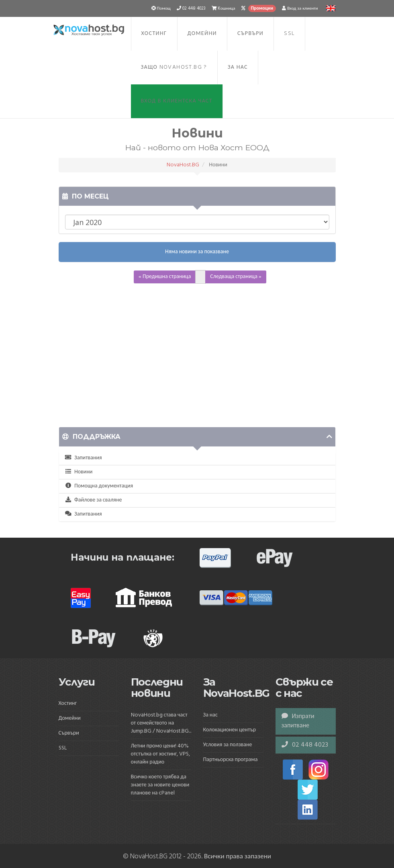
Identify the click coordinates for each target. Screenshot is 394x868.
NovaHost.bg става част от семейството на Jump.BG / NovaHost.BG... (161, 723)
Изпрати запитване (298, 721)
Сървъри (250, 34)
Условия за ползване (228, 745)
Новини (79, 472)
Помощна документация (99, 486)
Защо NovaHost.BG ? (174, 67)
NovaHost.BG (183, 165)
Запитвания (84, 458)
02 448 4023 (305, 745)
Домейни (202, 34)
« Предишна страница (165, 277)
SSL (289, 34)
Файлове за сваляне (94, 500)
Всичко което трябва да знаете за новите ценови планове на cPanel (160, 785)
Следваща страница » (236, 277)
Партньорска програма (231, 760)
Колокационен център (230, 730)
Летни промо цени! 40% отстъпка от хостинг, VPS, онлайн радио (161, 754)
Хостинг (154, 34)
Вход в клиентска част (177, 101)
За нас (238, 67)
